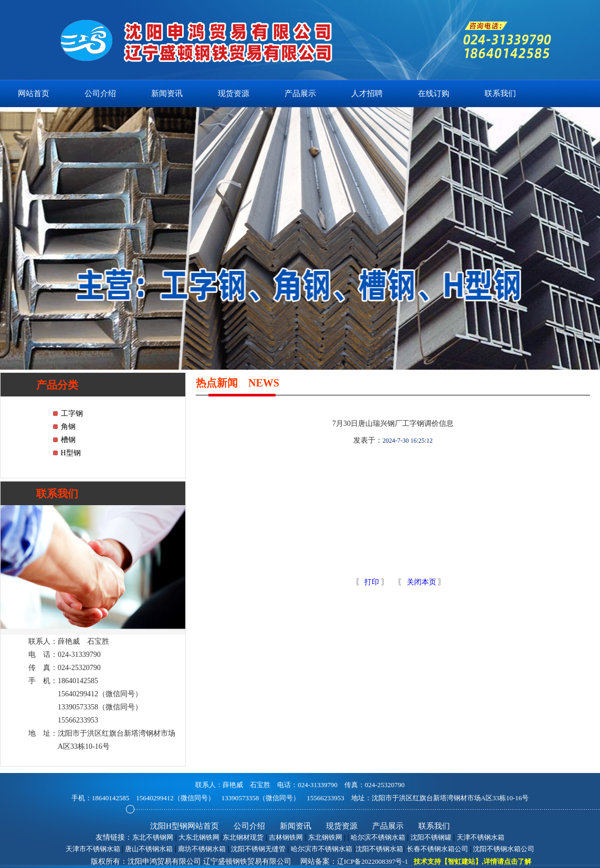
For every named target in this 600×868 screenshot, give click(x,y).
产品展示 (300, 93)
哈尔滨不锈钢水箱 (378, 837)
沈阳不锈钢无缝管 (258, 849)
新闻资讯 (167, 93)
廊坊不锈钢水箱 (202, 849)
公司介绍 (100, 93)
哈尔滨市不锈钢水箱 (322, 849)
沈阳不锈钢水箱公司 (504, 849)
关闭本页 (422, 582)
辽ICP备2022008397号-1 (372, 861)
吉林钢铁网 (286, 837)
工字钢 (72, 414)
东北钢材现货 (243, 837)
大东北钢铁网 (199, 837)
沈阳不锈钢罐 (431, 837)
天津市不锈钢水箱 (93, 849)
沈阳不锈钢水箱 (379, 849)
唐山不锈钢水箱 (149, 849)
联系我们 (500, 93)
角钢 (68, 427)
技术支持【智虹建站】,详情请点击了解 (472, 861)
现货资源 (234, 93)
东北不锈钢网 (153, 837)
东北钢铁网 (325, 837)
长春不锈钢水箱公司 (438, 849)
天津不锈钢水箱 (481, 837)
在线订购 (434, 93)
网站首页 (34, 93)
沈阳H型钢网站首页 (185, 826)
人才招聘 (367, 93)
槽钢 (68, 440)
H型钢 (71, 453)
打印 (371, 582)
